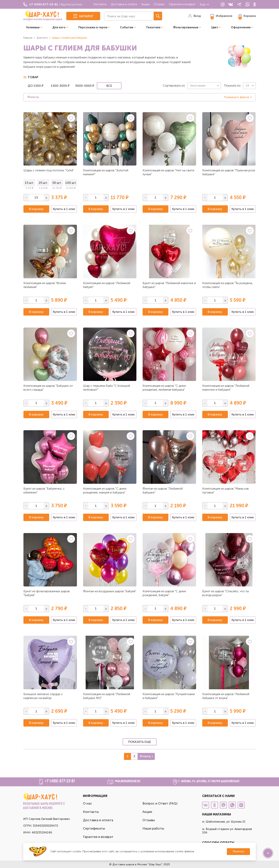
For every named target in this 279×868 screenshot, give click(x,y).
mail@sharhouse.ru (128, 781)
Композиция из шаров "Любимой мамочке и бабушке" (226, 388)
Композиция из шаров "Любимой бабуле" (107, 285)
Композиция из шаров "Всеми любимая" (45, 285)
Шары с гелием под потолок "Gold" (49, 170)
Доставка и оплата (124, 4)
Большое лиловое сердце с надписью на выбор (43, 696)
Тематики (153, 27)
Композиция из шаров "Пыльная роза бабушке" (229, 172)
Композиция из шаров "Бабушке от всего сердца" (48, 388)
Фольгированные (186, 27)
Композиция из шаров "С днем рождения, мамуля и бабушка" (105, 490)
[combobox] (204, 86)
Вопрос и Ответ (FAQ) (160, 803)
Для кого (59, 27)
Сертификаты (94, 828)
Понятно (238, 851)
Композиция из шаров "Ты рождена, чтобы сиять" (228, 285)
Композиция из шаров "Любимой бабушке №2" (107, 696)
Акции (145, 4)
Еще (205, 4)
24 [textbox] (247, 86)
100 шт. (71, 183)
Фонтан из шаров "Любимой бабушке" (163, 490)
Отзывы (159, 4)
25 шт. (43, 183)
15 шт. (29, 183)
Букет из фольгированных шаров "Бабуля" (47, 593)
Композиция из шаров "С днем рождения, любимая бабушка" (164, 388)
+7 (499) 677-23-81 (60, 781)
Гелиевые (33, 27)
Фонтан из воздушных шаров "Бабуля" (110, 591)
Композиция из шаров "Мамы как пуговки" (226, 490)
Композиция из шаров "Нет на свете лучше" (168, 172)
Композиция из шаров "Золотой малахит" (106, 172)
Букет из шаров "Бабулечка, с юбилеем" (44, 490)
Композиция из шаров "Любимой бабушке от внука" (226, 696)
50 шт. (57, 183)
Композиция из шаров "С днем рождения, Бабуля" (164, 593)
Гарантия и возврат (182, 4)
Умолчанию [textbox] (198, 86)
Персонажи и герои (93, 27)
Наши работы (153, 828)
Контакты (100, 4)
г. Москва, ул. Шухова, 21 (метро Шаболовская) (209, 781)
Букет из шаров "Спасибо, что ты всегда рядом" (226, 593)
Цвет (215, 27)
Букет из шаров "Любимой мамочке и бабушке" (169, 285)
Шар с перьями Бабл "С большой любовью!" (107, 388)
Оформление (241, 27)
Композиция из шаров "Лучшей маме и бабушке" (169, 696)
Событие (127, 27)
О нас (87, 803)
